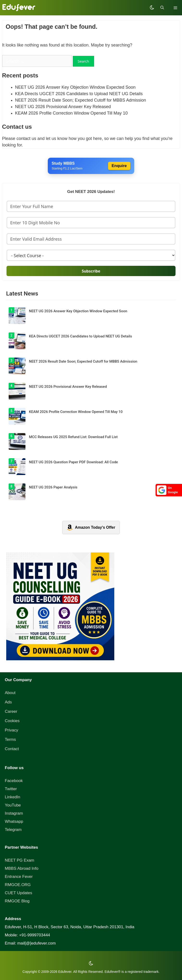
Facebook (14, 781)
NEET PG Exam (20, 860)
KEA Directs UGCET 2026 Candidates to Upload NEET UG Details (79, 94)
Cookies (12, 721)
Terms (10, 739)
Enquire (119, 166)
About (10, 693)
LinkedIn (12, 797)
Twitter (11, 789)
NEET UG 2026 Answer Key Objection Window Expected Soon (75, 87)
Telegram (13, 830)
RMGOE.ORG (18, 885)
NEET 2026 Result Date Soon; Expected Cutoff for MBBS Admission (81, 100)
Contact (12, 749)
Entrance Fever (19, 877)
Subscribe (91, 271)
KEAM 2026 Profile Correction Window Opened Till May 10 (71, 113)
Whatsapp (14, 821)
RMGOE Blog (17, 901)
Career (11, 711)
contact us (26, 139)
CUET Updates (18, 893)
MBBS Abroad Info (22, 868)
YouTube (13, 805)
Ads (8, 702)
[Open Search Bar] (162, 8)
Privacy (12, 730)
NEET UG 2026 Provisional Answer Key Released (63, 107)
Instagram (14, 813)
